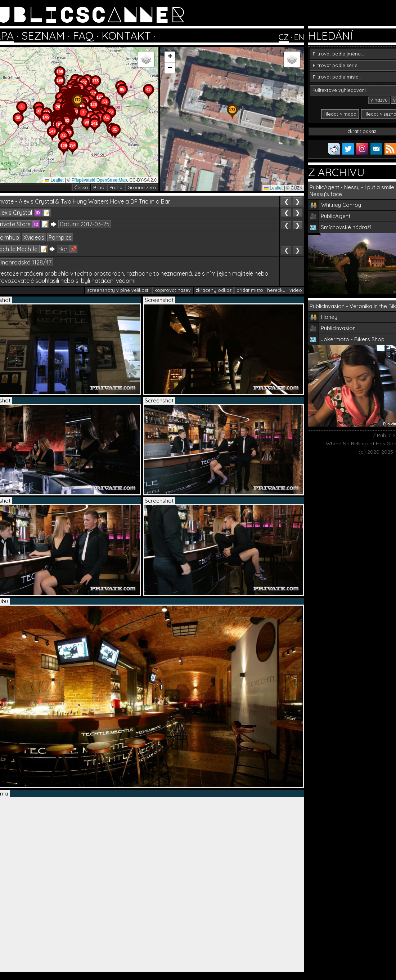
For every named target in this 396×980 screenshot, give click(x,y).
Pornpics (60, 237)
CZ (284, 37)
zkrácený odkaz (214, 290)
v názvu (379, 100)
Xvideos (34, 237)
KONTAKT (126, 36)
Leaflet (54, 180)
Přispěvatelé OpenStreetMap (99, 180)
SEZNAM (43, 36)
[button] (115, 139)
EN (299, 37)
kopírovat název (173, 290)
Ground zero (142, 187)
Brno (99, 187)
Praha (116, 187)
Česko (81, 187)
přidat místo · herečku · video (269, 290)
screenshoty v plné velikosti (118, 290)
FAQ (83, 36)
